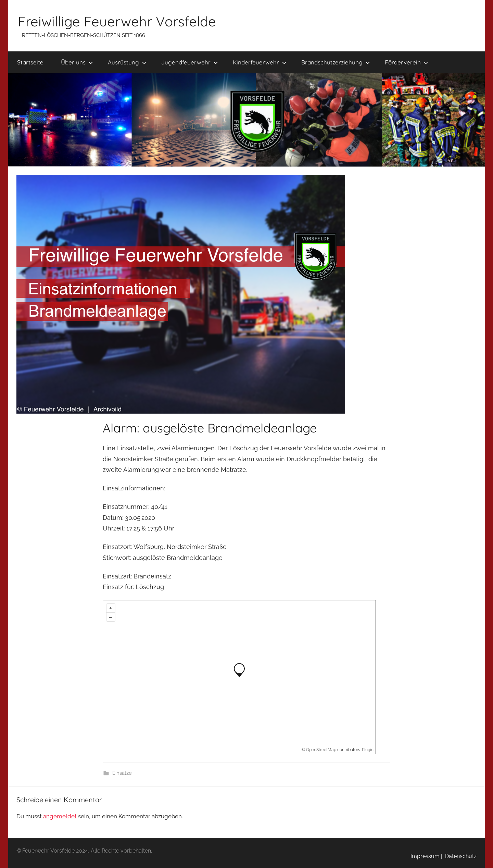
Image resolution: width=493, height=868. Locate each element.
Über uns (77, 62)
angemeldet (60, 816)
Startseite (30, 62)
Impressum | (426, 856)
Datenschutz (459, 856)
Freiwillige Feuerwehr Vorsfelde (117, 21)
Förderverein (407, 62)
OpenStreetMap (321, 750)
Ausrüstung (127, 62)
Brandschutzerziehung (336, 62)
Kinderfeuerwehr (260, 62)
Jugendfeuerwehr (190, 62)
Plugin (367, 750)
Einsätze (122, 773)
